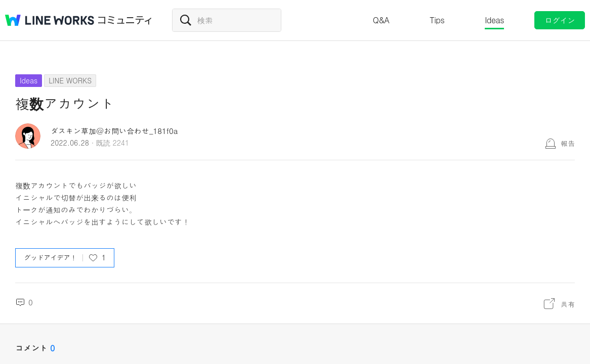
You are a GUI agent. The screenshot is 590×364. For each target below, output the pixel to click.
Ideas (494, 20)
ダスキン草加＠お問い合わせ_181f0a (114, 131)
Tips (437, 20)
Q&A (381, 20)
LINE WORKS (70, 80)
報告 (568, 143)
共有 (568, 304)
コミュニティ (125, 20)
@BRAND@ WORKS (50, 20)
